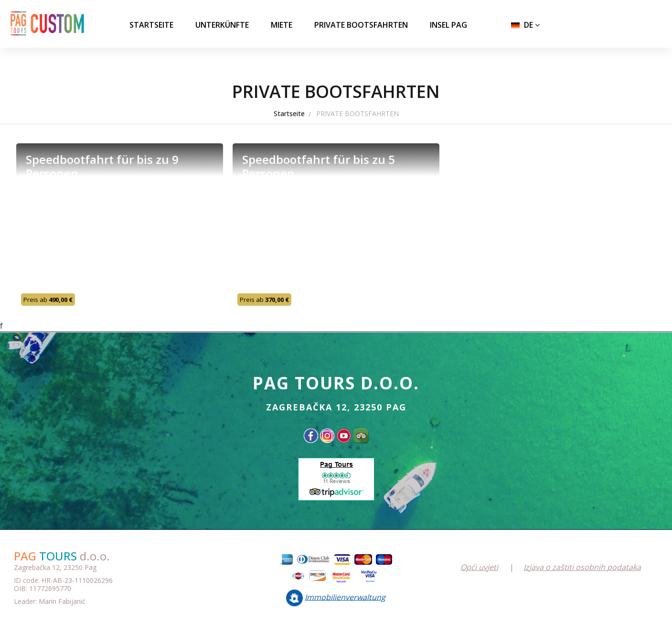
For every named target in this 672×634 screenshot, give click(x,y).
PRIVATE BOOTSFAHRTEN (361, 25)
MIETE (282, 25)
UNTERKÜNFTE (222, 25)
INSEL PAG (448, 25)
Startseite (151, 25)
